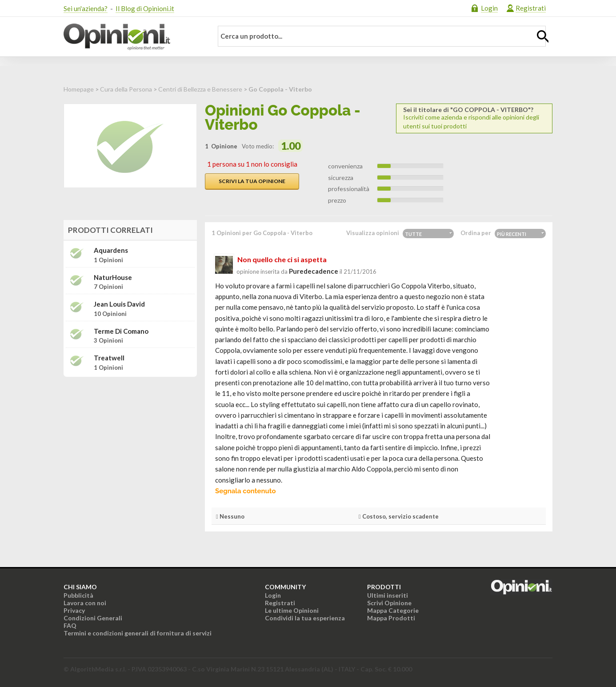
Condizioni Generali (93, 618)
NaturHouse (113, 278)
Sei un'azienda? (86, 8)
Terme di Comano (121, 331)
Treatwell (109, 358)
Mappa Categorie (393, 610)
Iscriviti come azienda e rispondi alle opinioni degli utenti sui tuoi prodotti (474, 118)
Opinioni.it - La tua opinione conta (132, 37)
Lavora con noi (85, 603)
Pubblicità (78, 595)
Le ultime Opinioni (292, 610)
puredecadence (314, 271)
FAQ (70, 625)
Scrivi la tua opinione (252, 181)
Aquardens (111, 250)
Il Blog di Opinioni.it (145, 8)
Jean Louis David (119, 304)
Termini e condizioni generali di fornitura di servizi (138, 633)
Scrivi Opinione (389, 603)
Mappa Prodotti (391, 618)
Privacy (74, 610)
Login (489, 8)
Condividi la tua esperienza (305, 618)
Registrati (531, 8)
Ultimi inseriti (388, 595)
